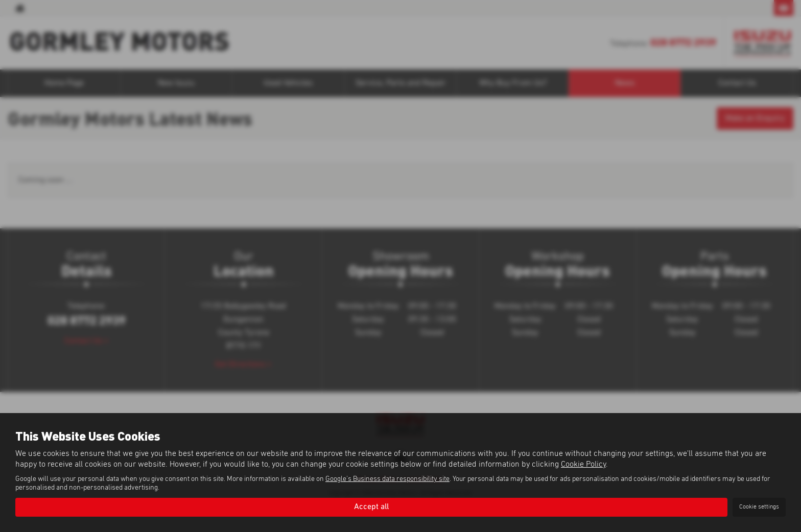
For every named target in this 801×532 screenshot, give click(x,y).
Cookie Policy (583, 464)
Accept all (371, 507)
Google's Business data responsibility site (387, 479)
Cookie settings (759, 507)
